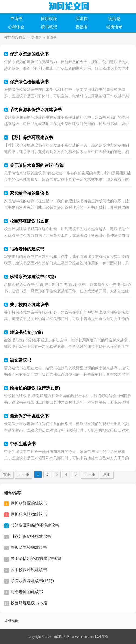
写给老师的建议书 (27, 592)
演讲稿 (82, 19)
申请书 (16, 19)
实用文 (36, 38)
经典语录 (114, 27)
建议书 (52, 38)
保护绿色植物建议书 (29, 514)
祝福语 (82, 27)
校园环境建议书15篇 (29, 603)
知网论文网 (62, 637)
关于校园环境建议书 (29, 570)
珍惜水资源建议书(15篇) (32, 581)
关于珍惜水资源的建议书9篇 (36, 559)
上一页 (24, 475)
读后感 (114, 19)
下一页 (90, 475)
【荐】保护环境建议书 (31, 536)
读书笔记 (49, 27)
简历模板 (49, 19)
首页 (22, 38)
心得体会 (16, 27)
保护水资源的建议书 (29, 503)
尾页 (107, 475)
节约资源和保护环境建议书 (35, 525)
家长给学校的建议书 (29, 547)
